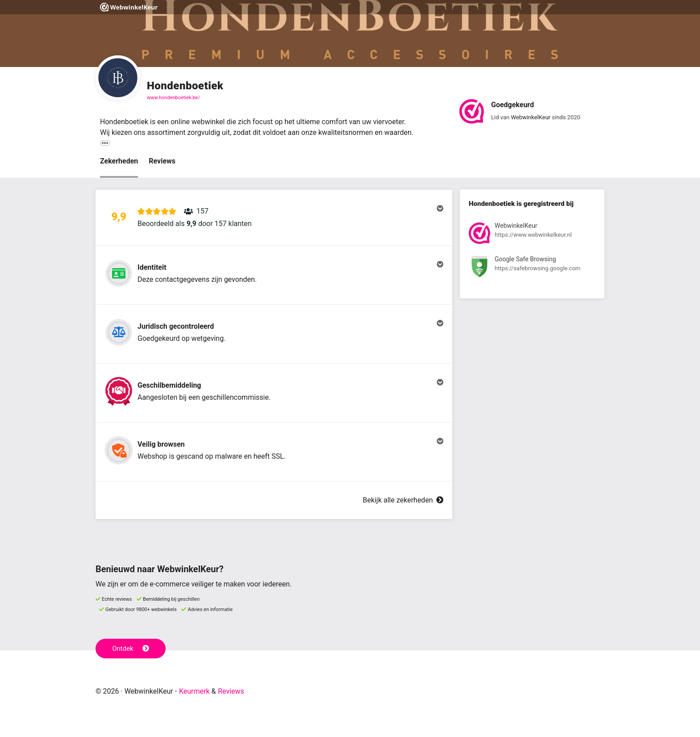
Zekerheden (119, 161)
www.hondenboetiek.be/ (173, 98)
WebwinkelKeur (531, 117)
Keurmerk (194, 691)
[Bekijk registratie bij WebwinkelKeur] (532, 235)
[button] (274, 218)
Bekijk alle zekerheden (403, 500)
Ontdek (131, 649)
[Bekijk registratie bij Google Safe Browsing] (532, 268)
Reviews (162, 161)
